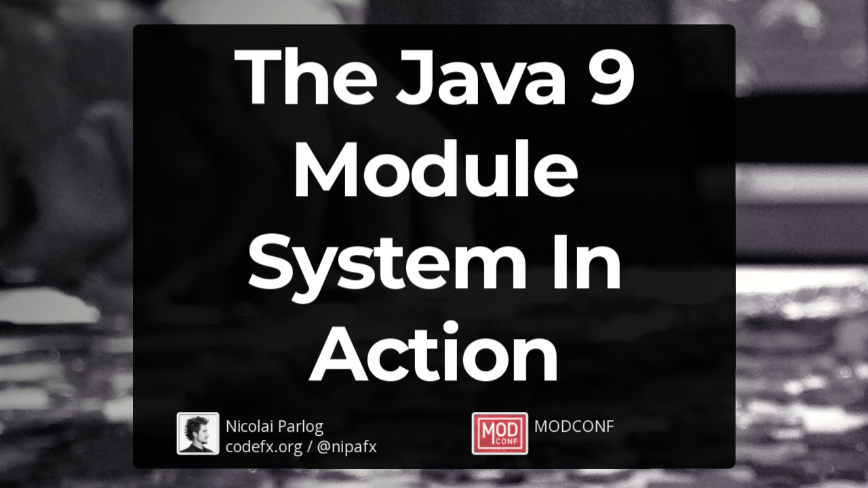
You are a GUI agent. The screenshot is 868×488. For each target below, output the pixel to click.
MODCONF (574, 425)
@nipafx (347, 446)
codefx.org (264, 446)
